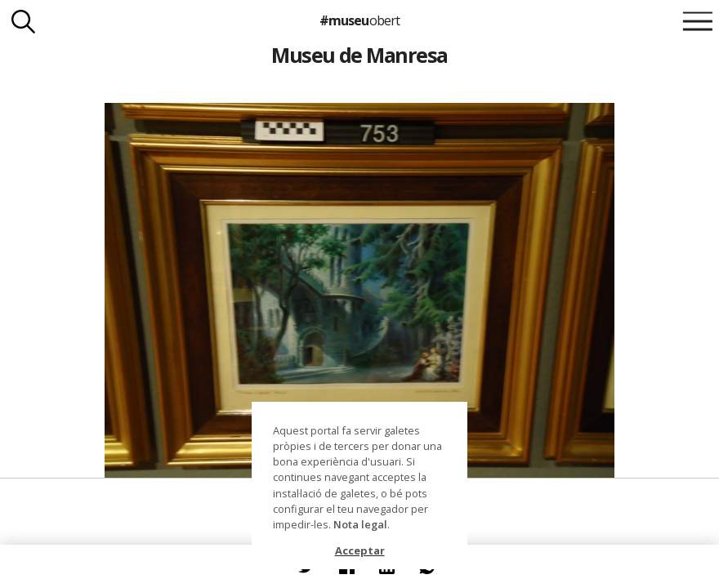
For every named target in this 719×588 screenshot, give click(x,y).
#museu (359, 20)
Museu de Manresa (359, 55)
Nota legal (360, 524)
